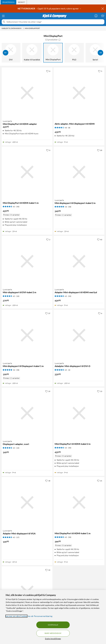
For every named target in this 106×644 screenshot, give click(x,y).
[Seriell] (95, 53)
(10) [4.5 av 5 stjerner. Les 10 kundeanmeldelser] (18, 296)
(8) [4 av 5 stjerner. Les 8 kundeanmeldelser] (69, 128)
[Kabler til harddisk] (32, 53)
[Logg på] (96, 16)
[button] (59, 40)
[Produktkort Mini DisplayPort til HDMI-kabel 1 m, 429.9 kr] (27, 172)
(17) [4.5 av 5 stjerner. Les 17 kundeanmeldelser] (18, 537)
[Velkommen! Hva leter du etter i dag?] (55, 22)
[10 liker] (48, 570)
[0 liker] (48, 71)
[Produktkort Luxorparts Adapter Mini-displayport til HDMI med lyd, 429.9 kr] (79, 261)
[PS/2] (74, 53)
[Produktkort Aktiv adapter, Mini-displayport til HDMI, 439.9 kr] (79, 93)
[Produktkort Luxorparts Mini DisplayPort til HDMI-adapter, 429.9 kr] (27, 93)
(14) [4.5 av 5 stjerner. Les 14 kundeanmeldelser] (18, 448)
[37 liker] (48, 313)
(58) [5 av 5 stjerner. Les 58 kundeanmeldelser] (70, 207)
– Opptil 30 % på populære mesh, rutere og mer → (50, 9)
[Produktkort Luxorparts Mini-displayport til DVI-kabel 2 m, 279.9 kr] (27, 261)
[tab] (8, 2)
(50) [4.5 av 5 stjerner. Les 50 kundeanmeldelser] (18, 207)
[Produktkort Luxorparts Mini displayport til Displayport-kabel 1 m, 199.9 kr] (27, 335)
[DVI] (11, 53)
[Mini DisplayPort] (53, 53)
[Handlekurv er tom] (103, 16)
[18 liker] (48, 481)
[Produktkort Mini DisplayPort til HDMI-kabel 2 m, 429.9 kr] (79, 413)
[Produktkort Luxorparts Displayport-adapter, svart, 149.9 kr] (27, 413)
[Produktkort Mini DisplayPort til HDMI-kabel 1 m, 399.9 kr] (79, 503)
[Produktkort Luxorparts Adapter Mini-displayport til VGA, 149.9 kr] (27, 503)
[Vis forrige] (6, 53)
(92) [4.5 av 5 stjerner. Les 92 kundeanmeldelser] (70, 296)
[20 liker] (100, 150)
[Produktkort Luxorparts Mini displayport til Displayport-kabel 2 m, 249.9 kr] (79, 172)
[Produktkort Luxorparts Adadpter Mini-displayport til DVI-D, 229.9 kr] (79, 335)
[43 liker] (100, 239)
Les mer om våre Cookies (16, 616)
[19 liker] (48, 391)
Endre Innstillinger (53, 639)
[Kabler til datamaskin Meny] (23, 28)
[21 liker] (100, 481)
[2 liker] (48, 239)
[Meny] (3, 16)
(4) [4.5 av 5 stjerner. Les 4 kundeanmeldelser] (69, 370)
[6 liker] (100, 313)
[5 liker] (100, 71)
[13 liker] (100, 391)
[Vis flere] (100, 53)
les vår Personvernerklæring (40, 616)
